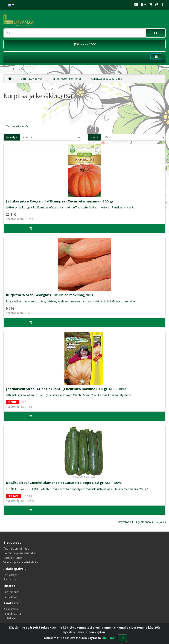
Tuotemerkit (11, 592)
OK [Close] (122, 638)
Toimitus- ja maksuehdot (20, 553)
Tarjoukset (10, 597)
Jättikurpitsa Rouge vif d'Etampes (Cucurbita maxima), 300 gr (60, 201)
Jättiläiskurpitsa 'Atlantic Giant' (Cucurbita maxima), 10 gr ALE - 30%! (66, 389)
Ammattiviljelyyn (32, 79)
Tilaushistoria (12, 614)
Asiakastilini (11, 609)
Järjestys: (12, 137)
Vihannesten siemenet (67, 79)
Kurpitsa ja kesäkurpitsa (106, 79)
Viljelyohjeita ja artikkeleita (21, 562)
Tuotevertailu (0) (17, 126)
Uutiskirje (10, 618)
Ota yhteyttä (11, 575)
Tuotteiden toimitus (16, 549)
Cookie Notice (13, 558)
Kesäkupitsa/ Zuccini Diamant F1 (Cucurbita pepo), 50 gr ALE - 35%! (64, 483)
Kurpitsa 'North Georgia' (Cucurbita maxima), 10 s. (50, 295)
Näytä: (95, 137)
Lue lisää (108, 638)
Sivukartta (10, 579)
